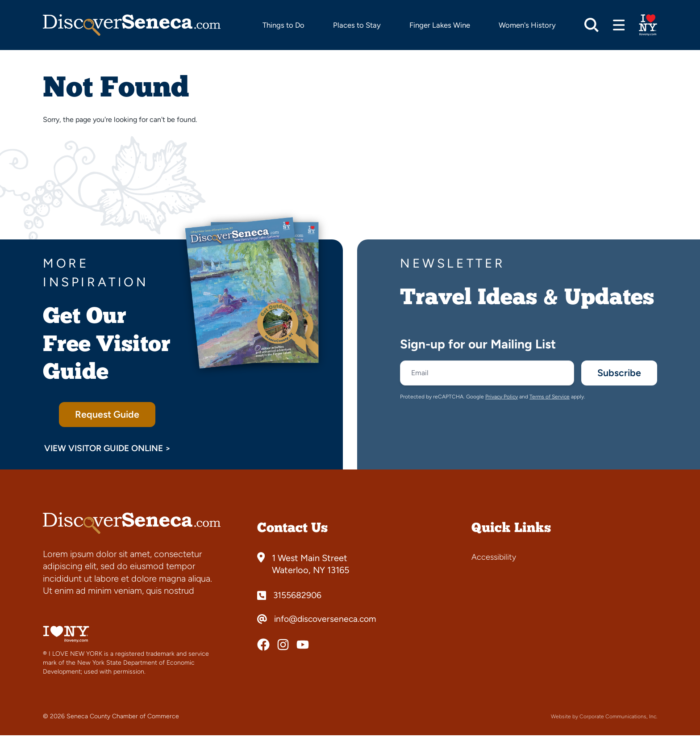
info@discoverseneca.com (327, 634)
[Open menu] (619, 25)
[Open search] (592, 25)
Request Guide (107, 415)
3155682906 (298, 610)
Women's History (527, 25)
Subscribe (617, 374)
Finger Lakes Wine (440, 25)
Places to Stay (357, 25)
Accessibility (494, 572)
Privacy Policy (502, 398)
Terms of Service (550, 398)
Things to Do (283, 25)
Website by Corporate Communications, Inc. (604, 731)
